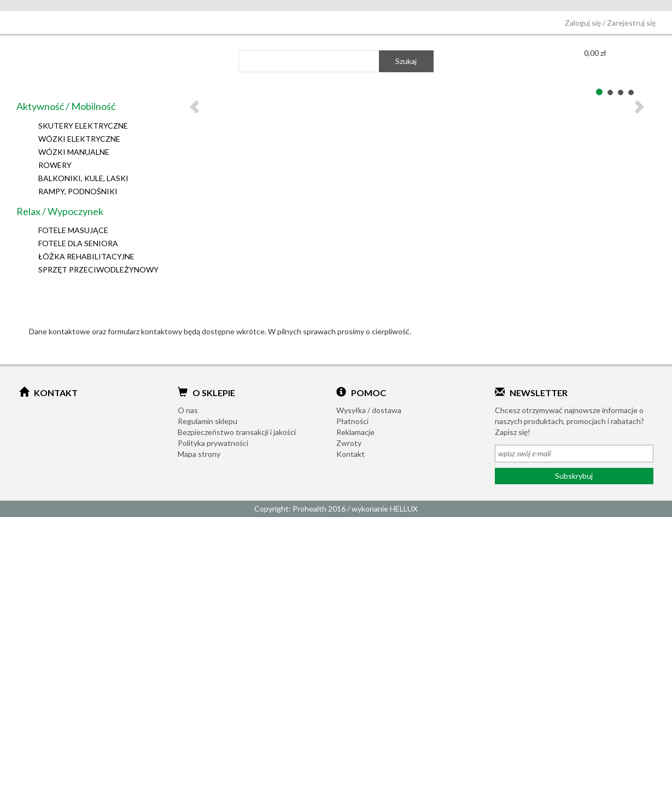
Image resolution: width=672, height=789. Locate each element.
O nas (188, 410)
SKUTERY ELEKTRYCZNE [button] (83, 126)
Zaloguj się (583, 23)
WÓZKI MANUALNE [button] (74, 152)
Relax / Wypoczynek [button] (60, 211)
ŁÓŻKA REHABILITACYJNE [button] (86, 256)
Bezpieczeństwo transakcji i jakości (237, 432)
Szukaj (406, 61)
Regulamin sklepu (208, 421)
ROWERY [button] (55, 165)
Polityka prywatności (213, 443)
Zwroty (349, 443)
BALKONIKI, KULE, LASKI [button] (83, 178)
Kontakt (350, 454)
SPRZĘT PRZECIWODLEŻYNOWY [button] (98, 269)
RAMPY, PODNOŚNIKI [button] (78, 191)
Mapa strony (199, 454)
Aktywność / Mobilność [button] (66, 106)
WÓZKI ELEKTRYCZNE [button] (79, 139)
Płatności (352, 421)
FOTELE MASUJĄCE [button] (73, 230)
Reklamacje (355, 432)
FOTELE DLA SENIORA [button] (78, 243)
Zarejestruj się (631, 23)
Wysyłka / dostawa (369, 410)
